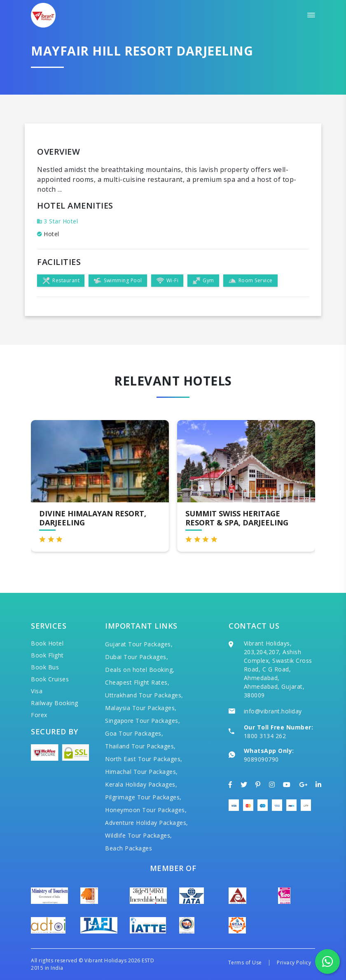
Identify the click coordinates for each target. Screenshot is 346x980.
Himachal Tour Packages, (141, 772)
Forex (39, 715)
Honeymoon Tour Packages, (146, 810)
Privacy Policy (294, 963)
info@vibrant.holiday (273, 711)
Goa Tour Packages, (134, 733)
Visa (37, 691)
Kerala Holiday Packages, (141, 784)
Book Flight (47, 655)
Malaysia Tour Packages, (141, 708)
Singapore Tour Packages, (143, 721)
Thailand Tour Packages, (140, 746)
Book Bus (45, 667)
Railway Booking (55, 703)
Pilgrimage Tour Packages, (143, 797)
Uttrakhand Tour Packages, (144, 695)
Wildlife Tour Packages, (139, 835)
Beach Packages (129, 848)
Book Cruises (50, 679)
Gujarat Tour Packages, (139, 644)
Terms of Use (245, 963)
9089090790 (261, 759)
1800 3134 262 (265, 736)
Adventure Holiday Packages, (147, 823)
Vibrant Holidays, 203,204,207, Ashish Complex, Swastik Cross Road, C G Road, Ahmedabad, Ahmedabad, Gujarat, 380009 (278, 669)
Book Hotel (47, 643)
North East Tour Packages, (144, 759)
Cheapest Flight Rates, (137, 682)
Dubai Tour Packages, (137, 657)
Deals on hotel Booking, (140, 670)
